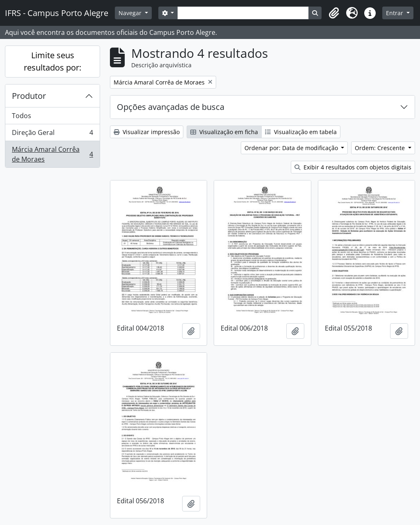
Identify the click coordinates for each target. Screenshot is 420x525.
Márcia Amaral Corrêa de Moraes (52, 154)
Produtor (29, 96)
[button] (334, 13)
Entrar (395, 13)
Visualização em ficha (224, 132)
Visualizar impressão (147, 132)
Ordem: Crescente (381, 148)
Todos (22, 116)
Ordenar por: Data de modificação (292, 148)
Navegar (131, 13)
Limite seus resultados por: (52, 61)
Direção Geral (52, 134)
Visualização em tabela (301, 132)
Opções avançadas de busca (171, 107)
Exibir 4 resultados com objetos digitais (353, 167)
